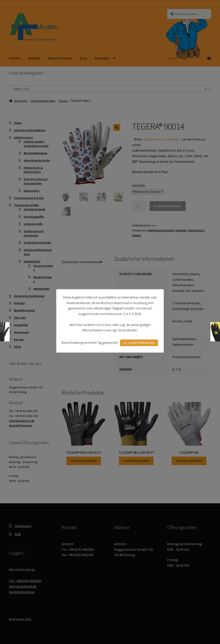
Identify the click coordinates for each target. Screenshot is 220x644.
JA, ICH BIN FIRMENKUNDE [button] (139, 343)
